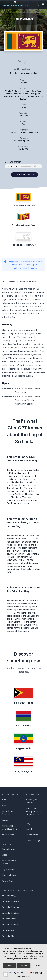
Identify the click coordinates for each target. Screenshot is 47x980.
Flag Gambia (24, 726)
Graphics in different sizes (24, 205)
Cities (5, 855)
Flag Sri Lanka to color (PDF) (24, 245)
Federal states (9, 849)
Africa (5, 800)
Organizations (8, 869)
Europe (5, 820)
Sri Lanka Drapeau (10, 907)
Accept (23, 965)
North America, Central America (9, 827)
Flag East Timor (24, 703)
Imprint (29, 829)
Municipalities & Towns (9, 862)
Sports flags (8, 881)
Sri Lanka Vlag (9, 930)
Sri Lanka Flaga (9, 919)
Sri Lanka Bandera (10, 901)
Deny (9, 965)
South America (9, 835)
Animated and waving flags (24, 225)
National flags (10, 795)
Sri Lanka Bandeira (11, 924)
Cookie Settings (33, 841)
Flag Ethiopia (23, 748)
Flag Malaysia (23, 771)
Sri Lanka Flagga (10, 936)
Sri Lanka (23, 83)
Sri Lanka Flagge (10, 896)
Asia (4, 805)
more (38, 965)
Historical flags (9, 875)
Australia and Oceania (8, 813)
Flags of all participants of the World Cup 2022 (34, 811)
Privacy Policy (26, 977)
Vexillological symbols (31, 801)
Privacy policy (32, 835)
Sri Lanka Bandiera (11, 913)
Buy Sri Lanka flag (25, 175)
